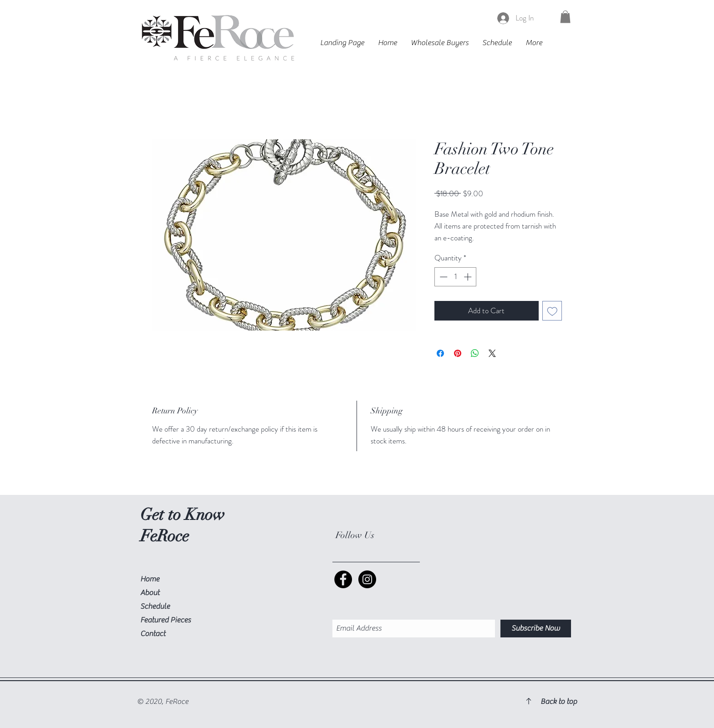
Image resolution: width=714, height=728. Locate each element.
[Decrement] (443, 277)
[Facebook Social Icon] (343, 579)
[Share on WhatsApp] (475, 353)
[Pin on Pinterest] (458, 353)
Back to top (559, 702)
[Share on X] (492, 353)
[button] (565, 17)
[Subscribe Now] (536, 629)
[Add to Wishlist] (552, 311)
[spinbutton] (456, 277)
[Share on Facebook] (440, 353)
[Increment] (469, 277)
